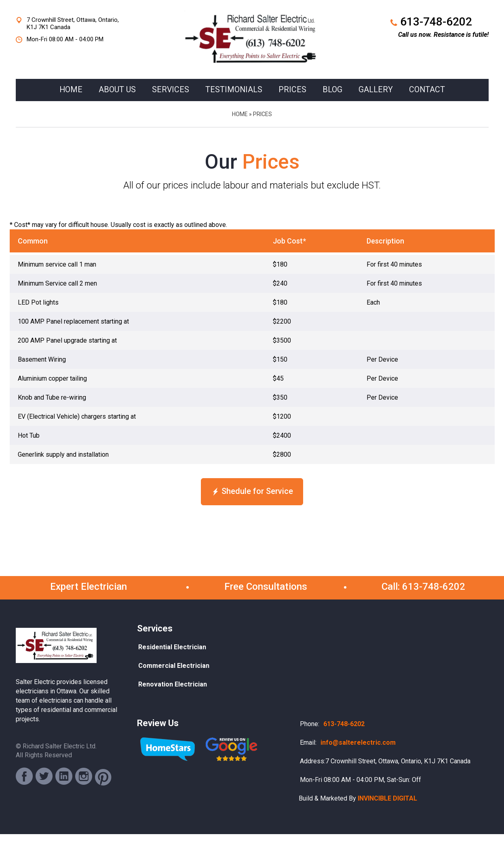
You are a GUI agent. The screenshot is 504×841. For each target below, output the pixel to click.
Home (240, 122)
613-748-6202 (436, 22)
